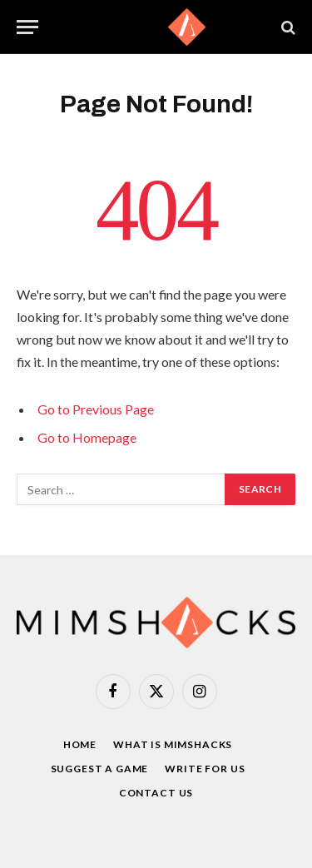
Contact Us (156, 793)
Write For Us (205, 769)
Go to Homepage (87, 437)
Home (80, 744)
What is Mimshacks (173, 744)
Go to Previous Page (96, 409)
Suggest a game (100, 769)
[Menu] (27, 27)
